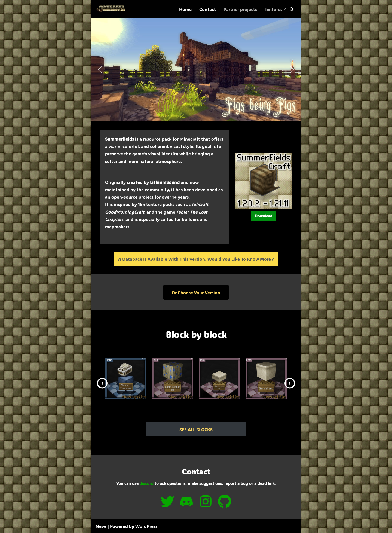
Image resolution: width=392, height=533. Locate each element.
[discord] (186, 501)
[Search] (292, 9)
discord (147, 483)
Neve (101, 526)
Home (185, 9)
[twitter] (167, 501)
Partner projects (240, 9)
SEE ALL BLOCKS (196, 429)
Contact (208, 9)
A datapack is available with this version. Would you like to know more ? (196, 259)
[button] (285, 9)
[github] (225, 501)
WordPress (146, 526)
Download (264, 216)
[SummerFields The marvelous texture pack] (112, 9)
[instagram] (206, 501)
